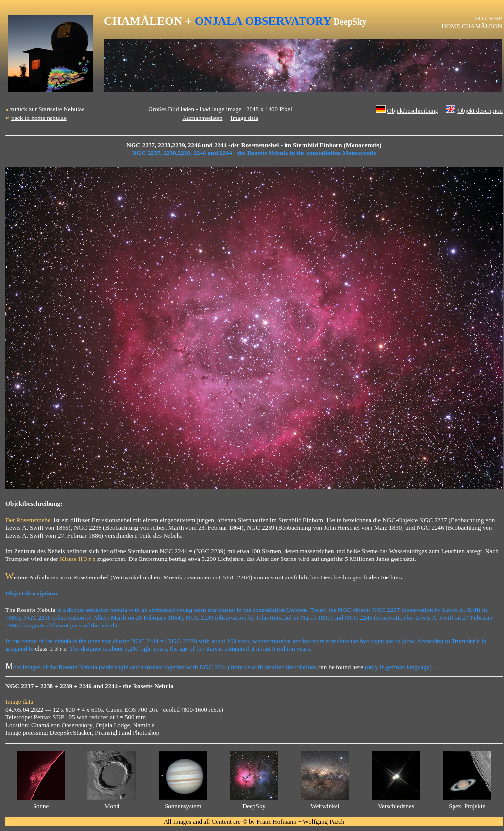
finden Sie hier (382, 577)
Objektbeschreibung (413, 110)
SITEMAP (488, 18)
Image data (244, 118)
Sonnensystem (183, 806)
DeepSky (254, 806)
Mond (112, 806)
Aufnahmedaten (202, 118)
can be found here (341, 667)
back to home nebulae (39, 118)
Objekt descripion (480, 110)
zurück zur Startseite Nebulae (47, 109)
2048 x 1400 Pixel (269, 109)
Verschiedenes (396, 806)
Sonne (41, 806)
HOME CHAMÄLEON (472, 26)
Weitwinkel (325, 806)
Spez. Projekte (467, 806)
